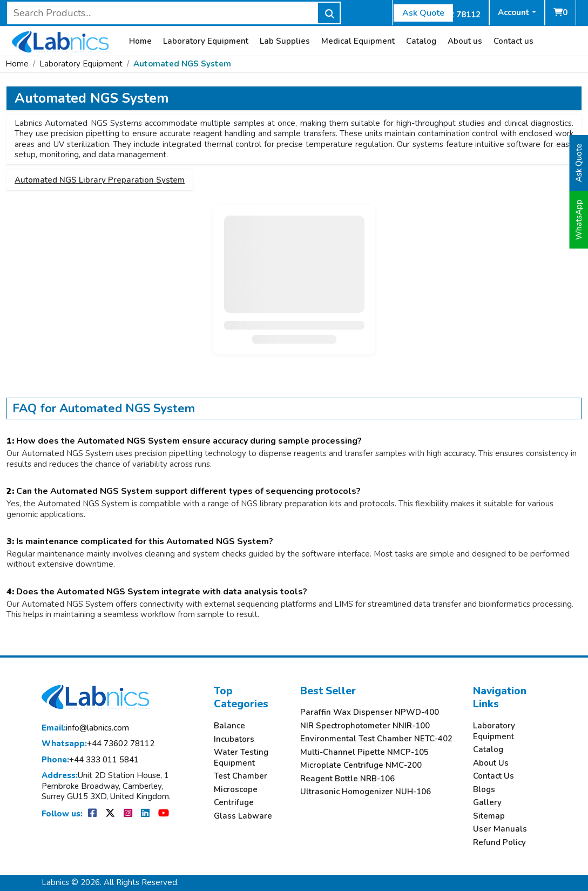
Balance (229, 726)
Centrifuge (234, 803)
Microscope (236, 790)
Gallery (487, 803)
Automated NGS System (182, 64)
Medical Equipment (358, 41)
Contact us (513, 41)
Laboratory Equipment (206, 41)
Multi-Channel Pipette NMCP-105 (364, 752)
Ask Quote (423, 13)
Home (140, 41)
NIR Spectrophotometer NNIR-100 (365, 726)
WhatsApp (579, 220)
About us (465, 41)
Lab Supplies (285, 41)
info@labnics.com (85, 728)
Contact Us (494, 776)
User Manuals (500, 829)
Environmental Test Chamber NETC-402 (376, 739)
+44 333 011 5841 (90, 760)
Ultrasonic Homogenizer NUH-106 (366, 792)
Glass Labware (243, 816)
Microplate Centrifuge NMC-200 (361, 765)
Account (514, 12)
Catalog (421, 41)
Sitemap (489, 816)
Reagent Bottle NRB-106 (347, 779)
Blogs (484, 790)
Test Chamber (241, 776)
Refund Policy (499, 843)
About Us (491, 763)
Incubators (234, 739)
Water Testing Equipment (241, 758)
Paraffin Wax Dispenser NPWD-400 (370, 712)
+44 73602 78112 (98, 744)
